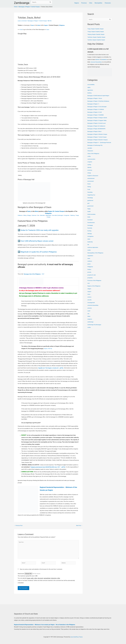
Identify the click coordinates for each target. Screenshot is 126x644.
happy (89, 211)
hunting (90, 233)
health (89, 213)
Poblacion (20, 215)
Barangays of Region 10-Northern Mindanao (99, 101)
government (91, 208)
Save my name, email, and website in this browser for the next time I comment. (41, 571)
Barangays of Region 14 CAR (95, 112)
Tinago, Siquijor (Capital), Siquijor (96, 32)
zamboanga (91, 324)
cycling (89, 167)
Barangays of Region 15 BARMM (96, 115)
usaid (89, 313)
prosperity (90, 280)
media (89, 252)
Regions (77, 3)
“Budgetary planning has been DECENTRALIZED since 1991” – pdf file (49, 467)
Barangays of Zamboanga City (96, 147)
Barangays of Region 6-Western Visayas (98, 134)
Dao (38, 215)
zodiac (89, 329)
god (89, 205)
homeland (90, 222)
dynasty (90, 169)
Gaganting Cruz (92, 197)
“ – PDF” (35, 274)
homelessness (91, 224)
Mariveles (42, 215)
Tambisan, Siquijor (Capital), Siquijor (97, 37)
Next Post (79, 526)
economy (90, 172)
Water (89, 318)
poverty (89, 274)
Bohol (39, 25)
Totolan (49, 217)
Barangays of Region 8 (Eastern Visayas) (98, 140)
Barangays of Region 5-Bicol (95, 132)
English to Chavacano (93, 178)
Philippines (63, 25)
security (90, 302)
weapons (90, 321)
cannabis (90, 150)
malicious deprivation (93, 249)
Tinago (77, 215)
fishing (89, 189)
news (89, 260)
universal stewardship (93, 307)
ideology (90, 236)
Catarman (34, 215)
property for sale (92, 277)
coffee (89, 158)
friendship (90, 194)
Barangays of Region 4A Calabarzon (97, 126)
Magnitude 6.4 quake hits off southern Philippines (43, 252)
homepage (90, 227)
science (90, 299)
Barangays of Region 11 (94, 104)
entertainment (91, 180)
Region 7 (47, 25)
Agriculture (90, 90)
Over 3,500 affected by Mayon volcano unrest (41, 241)
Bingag (29, 215)
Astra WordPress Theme (77, 637)
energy (89, 175)
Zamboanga (22, 3)
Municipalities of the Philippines (96, 255)
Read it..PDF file (48, 349)
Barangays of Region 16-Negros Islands (98, 118)
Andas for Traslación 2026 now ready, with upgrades (44, 230)
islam (89, 241)
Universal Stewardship (99, 62)
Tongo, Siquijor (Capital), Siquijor (96, 29)
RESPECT (98, 60)
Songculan (67, 215)
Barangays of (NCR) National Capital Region (99, 96)
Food (89, 191)
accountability (91, 85)
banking (90, 93)
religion (89, 291)
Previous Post (19, 526)
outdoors (90, 263)
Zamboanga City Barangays (95, 327)
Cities (91, 3)
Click (21, 30)
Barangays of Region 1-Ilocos (95, 99)
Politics (89, 271)
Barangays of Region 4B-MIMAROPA (97, 129)
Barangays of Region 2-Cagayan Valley (98, 121)
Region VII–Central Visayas (56, 211)
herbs (89, 219)
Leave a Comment (23, 21)
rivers (89, 296)
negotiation (91, 258)
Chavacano (108, 3)
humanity (90, 230)
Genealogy (90, 200)
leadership (90, 244)
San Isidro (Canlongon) (58, 215)
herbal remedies (92, 216)
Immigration (91, 238)
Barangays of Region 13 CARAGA (96, 110)
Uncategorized (91, 305)
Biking (25, 215)
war (89, 316)
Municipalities (98, 3)
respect (90, 293)
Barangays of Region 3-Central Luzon (97, 123)
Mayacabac (48, 215)
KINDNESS (105, 60)
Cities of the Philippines (94, 156)
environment (91, 183)
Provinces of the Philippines (95, 282)
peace (89, 266)
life (88, 247)
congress (90, 164)
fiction (89, 186)
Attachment (21, 576)
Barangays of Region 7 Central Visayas (39, 21)
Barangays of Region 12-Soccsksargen (98, 107)
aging (89, 87)
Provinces (84, 3)
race (89, 285)
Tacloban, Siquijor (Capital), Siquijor (97, 40)
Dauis (33, 25)
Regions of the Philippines (95, 288)
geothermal (91, 202)
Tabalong (72, 215)
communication (92, 161)
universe (90, 310)
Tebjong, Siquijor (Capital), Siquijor (97, 34)
